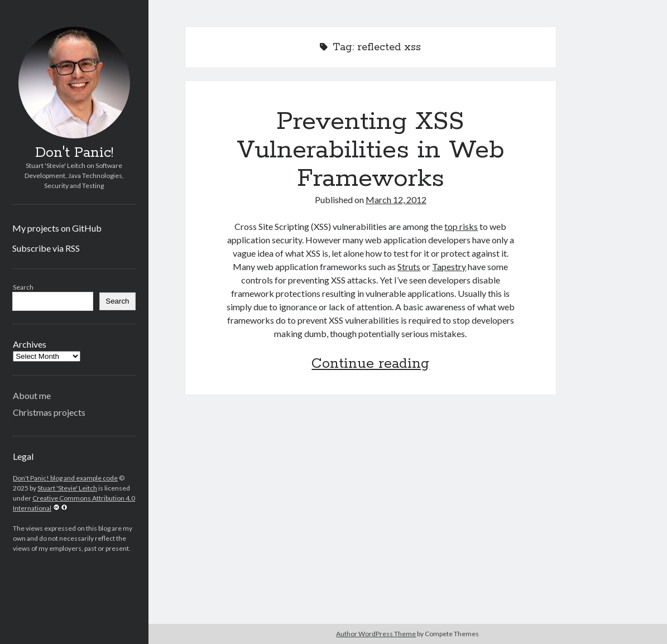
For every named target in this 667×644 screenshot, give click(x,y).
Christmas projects (49, 412)
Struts (409, 266)
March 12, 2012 (396, 200)
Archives (30, 344)
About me (32, 395)
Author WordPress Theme (376, 634)
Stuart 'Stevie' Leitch (67, 488)
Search (23, 287)
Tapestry (449, 266)
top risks (461, 226)
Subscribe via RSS (46, 248)
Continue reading (370, 364)
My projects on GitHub (57, 228)
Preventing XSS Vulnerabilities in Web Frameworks (371, 150)
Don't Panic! (74, 153)
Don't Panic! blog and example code (65, 478)
